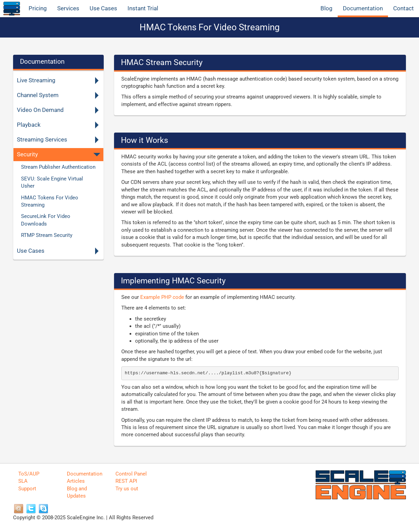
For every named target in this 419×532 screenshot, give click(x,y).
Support (27, 489)
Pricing (38, 8)
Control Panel (131, 474)
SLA (23, 481)
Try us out (127, 489)
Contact (403, 8)
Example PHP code (162, 297)
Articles (76, 481)
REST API (126, 481)
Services (68, 8)
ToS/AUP (29, 474)
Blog (326, 8)
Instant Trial (143, 8)
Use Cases (103, 8)
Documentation (363, 8)
